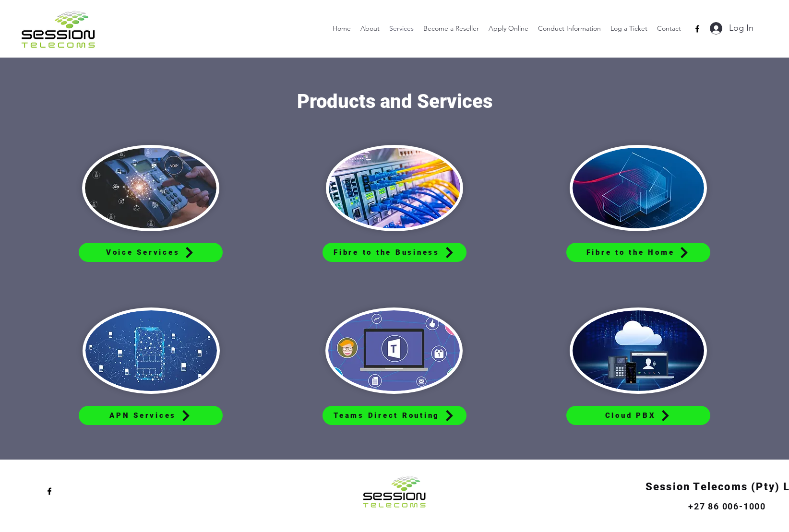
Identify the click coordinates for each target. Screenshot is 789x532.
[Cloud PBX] (638, 415)
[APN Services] (151, 415)
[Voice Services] (151, 252)
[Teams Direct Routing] (394, 415)
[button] (569, 28)
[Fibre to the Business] (394, 252)
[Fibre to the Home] (638, 252)
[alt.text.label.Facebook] (697, 29)
